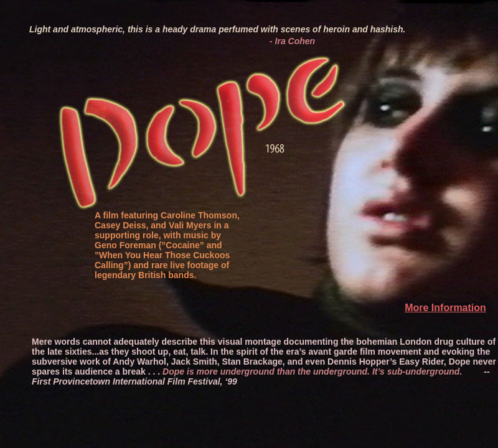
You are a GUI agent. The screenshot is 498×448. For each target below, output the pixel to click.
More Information (445, 308)
